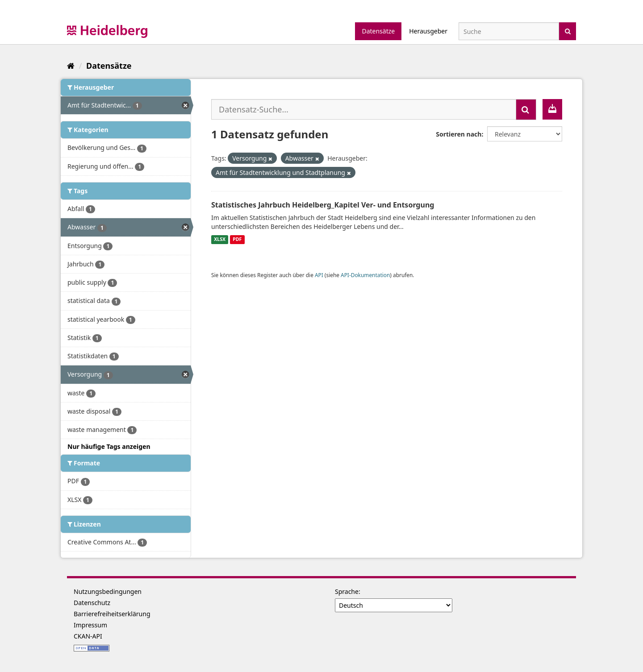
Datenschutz (92, 603)
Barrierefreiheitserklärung (112, 614)
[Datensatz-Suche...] (364, 109)
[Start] (71, 66)
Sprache (347, 591)
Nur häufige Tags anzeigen (109, 446)
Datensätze (378, 31)
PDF (237, 240)
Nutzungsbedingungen (108, 591)
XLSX (220, 240)
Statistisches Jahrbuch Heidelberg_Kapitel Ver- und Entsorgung (323, 205)
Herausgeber (428, 31)
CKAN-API (88, 636)
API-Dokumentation (365, 275)
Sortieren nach (459, 134)
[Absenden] (568, 31)
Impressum (90, 625)
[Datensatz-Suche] (509, 31)
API (319, 275)
